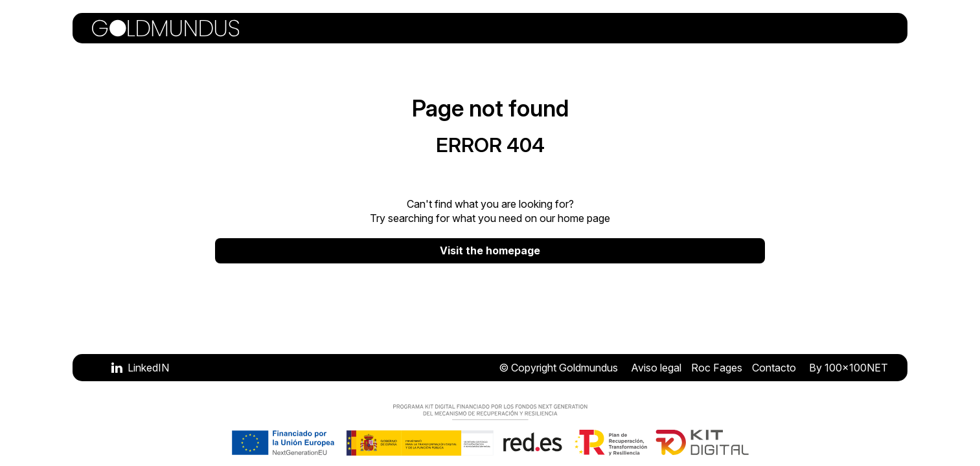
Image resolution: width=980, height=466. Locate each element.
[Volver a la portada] (166, 28)
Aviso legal (656, 368)
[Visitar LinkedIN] (140, 368)
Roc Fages (717, 368)
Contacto (774, 368)
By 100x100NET (849, 368)
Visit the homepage (490, 250)
